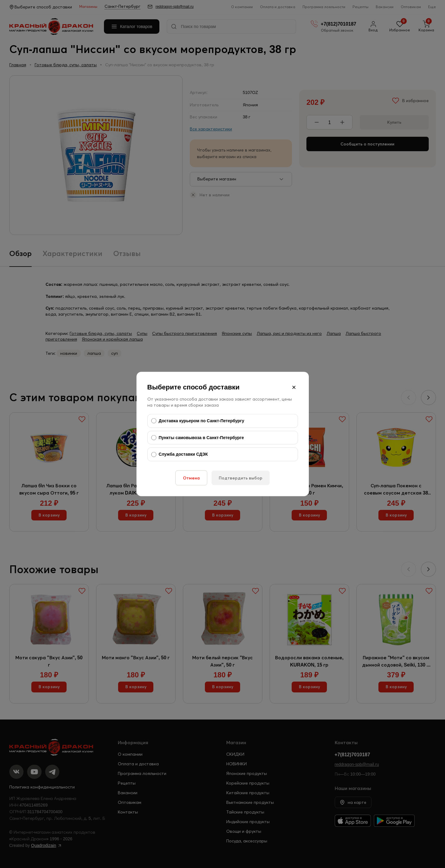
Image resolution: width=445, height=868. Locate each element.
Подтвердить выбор (241, 478)
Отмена (191, 478)
